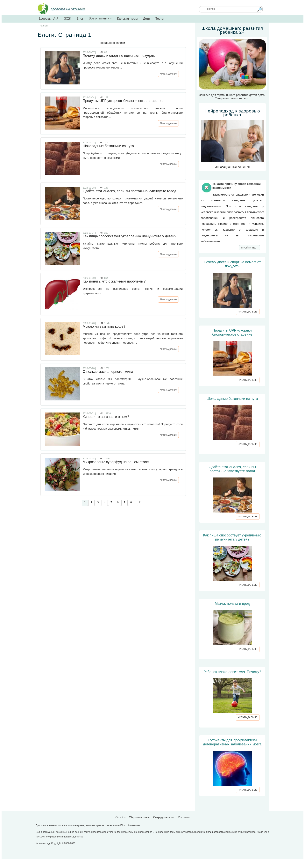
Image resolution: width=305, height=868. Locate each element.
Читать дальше (168, 74)
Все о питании (100, 18)
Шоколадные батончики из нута (108, 146)
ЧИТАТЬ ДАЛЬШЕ (248, 312)
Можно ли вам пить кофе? (104, 326)
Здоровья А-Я (49, 19)
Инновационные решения (232, 139)
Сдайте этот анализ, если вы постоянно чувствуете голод (129, 191)
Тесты (160, 19)
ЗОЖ (67, 19)
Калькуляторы (127, 19)
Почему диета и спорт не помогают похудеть (119, 56)
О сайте (121, 817)
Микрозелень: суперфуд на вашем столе (116, 462)
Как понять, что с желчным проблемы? (114, 281)
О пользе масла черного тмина (108, 372)
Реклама (184, 817)
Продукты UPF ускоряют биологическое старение (123, 101)
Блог (80, 19)
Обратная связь (140, 817)
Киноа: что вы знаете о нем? (106, 417)
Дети (146, 19)
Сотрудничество (164, 817)
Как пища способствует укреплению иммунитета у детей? (129, 236)
